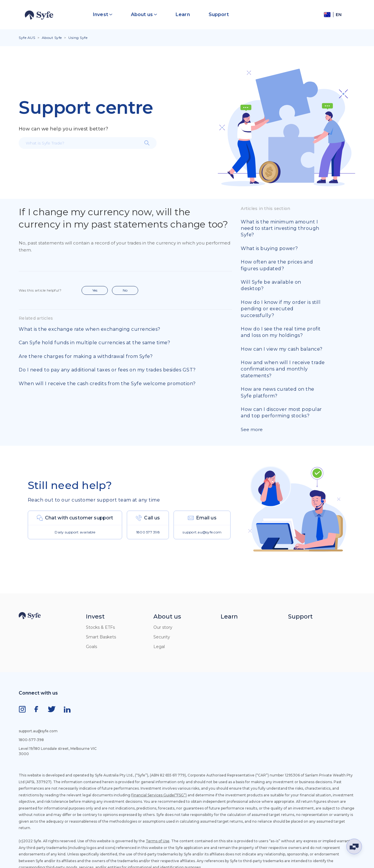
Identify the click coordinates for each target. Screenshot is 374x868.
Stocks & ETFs (100, 627)
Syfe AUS (27, 38)
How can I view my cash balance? (282, 349)
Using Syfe (78, 38)
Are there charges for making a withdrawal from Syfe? (86, 356)
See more (252, 429)
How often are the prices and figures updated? (277, 265)
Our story (163, 627)
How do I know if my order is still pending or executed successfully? (281, 309)
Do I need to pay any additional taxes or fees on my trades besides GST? (107, 370)
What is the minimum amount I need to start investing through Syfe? (280, 228)
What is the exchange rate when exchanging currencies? (90, 329)
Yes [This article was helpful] (95, 290)
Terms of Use (158, 841)
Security (162, 637)
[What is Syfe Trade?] (88, 143)
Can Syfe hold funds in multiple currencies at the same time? (94, 343)
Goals (91, 647)
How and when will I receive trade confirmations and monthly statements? (283, 369)
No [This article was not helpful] (125, 290)
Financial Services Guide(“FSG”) (159, 795)
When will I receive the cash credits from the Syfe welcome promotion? (107, 384)
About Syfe (52, 38)
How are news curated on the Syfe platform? (278, 392)
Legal (159, 647)
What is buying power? (269, 248)
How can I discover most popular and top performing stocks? (281, 413)
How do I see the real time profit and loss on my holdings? (281, 332)
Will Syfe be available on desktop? (271, 285)
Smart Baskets (101, 637)
